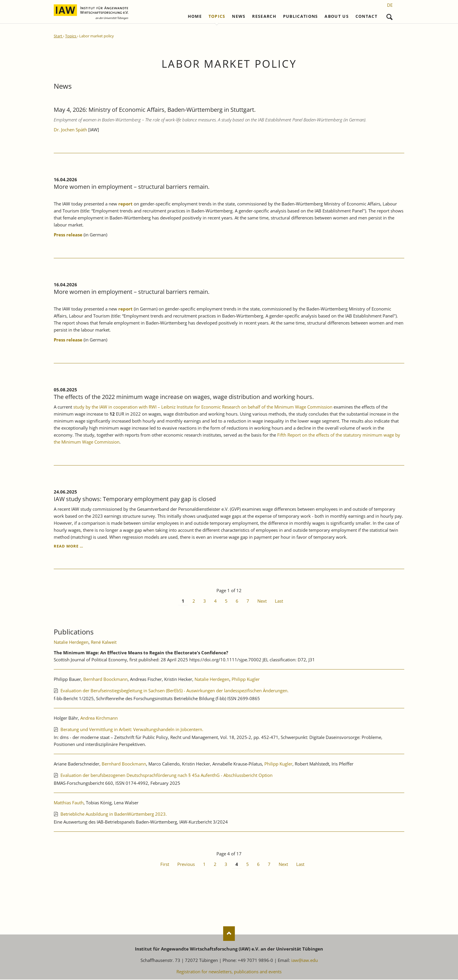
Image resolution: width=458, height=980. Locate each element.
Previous (186, 864)
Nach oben (229, 934)
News (239, 17)
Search (390, 16)
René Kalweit (104, 642)
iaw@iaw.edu (305, 961)
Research (264, 17)
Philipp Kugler (246, 679)
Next (262, 601)
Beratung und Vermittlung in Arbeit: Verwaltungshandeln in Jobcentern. (132, 730)
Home (195, 17)
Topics (217, 17)
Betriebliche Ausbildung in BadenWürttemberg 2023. (114, 814)
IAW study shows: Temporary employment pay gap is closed (135, 499)
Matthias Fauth (69, 803)
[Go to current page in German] (390, 5)
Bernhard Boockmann (105, 679)
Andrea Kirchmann (99, 718)
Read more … (68, 546)
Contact (366, 17)
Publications (301, 17)
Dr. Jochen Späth (71, 130)
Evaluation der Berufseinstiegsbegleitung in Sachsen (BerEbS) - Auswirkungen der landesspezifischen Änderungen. (175, 691)
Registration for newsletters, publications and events (229, 972)
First (165, 864)
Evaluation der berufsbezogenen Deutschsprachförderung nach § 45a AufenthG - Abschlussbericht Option (166, 775)
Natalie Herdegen (71, 642)
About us (337, 17)
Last (279, 601)
